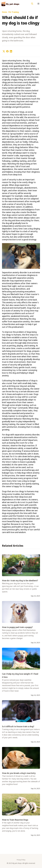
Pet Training (14, 12)
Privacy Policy (21, 860)
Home (4, 12)
